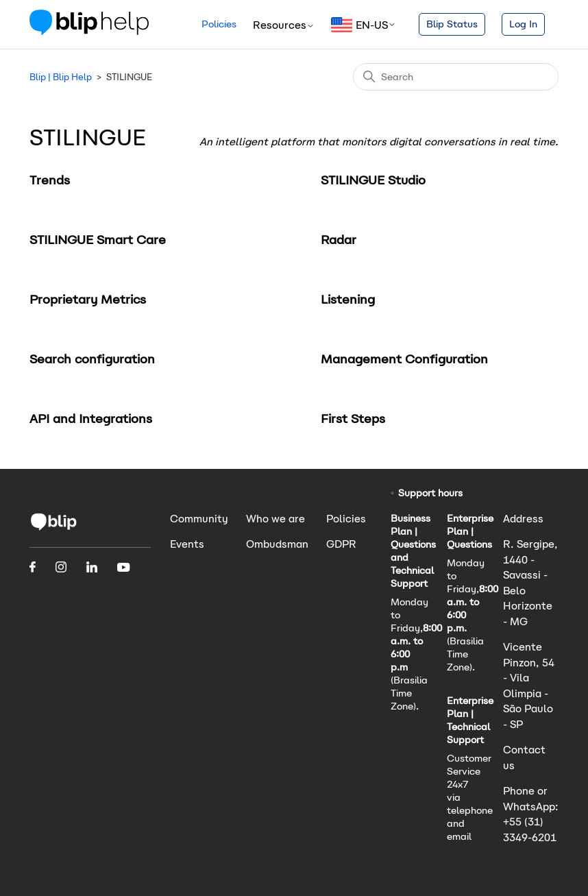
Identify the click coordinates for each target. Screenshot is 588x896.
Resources (284, 25)
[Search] (456, 77)
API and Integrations (91, 419)
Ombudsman (277, 544)
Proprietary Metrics (88, 299)
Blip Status (452, 24)
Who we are (275, 519)
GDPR (341, 544)
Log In (523, 24)
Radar (339, 240)
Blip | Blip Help (61, 77)
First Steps (353, 419)
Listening (348, 299)
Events (187, 544)
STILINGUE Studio (373, 180)
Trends (50, 180)
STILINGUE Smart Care (98, 240)
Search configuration (92, 359)
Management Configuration (404, 359)
